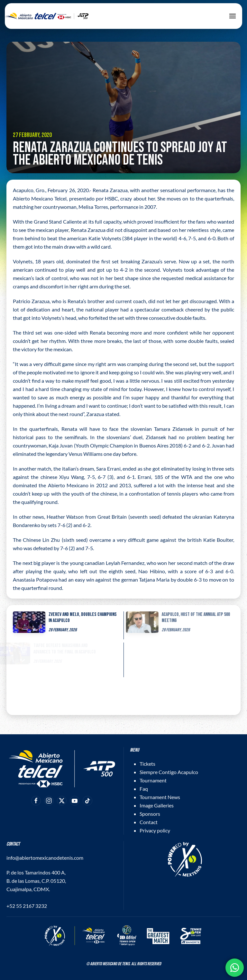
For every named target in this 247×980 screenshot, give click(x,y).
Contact (149, 822)
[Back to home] (47, 16)
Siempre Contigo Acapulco (169, 772)
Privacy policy (155, 830)
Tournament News (160, 797)
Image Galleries (157, 805)
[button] (233, 16)
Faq (144, 789)
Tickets (147, 764)
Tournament (153, 780)
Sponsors (150, 814)
